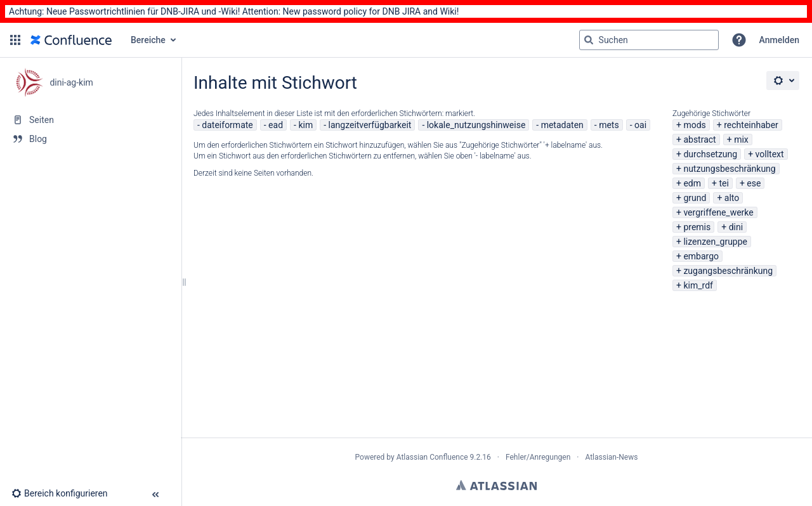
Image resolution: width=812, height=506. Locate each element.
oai (640, 125)
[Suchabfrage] (649, 40)
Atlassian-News (611, 457)
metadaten (562, 125)
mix (741, 139)
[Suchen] (589, 40)
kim (305, 125)
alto (732, 198)
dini (736, 227)
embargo (701, 256)
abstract (699, 139)
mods (694, 125)
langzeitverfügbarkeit (370, 125)
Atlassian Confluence (432, 457)
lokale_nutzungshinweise (476, 125)
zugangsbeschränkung (728, 271)
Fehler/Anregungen (538, 457)
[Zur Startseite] (71, 40)
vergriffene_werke (718, 212)
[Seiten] (90, 120)
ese (754, 183)
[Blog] (90, 139)
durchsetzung (710, 154)
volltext (770, 154)
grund (695, 198)
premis (697, 227)
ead (276, 125)
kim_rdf (698, 285)
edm (692, 183)
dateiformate (227, 125)
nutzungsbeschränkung (729, 169)
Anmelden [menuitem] (779, 40)
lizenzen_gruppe (715, 242)
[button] (15, 40)
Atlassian (496, 485)
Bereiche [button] (148, 40)
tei (724, 183)
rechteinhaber (751, 125)
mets (609, 125)
